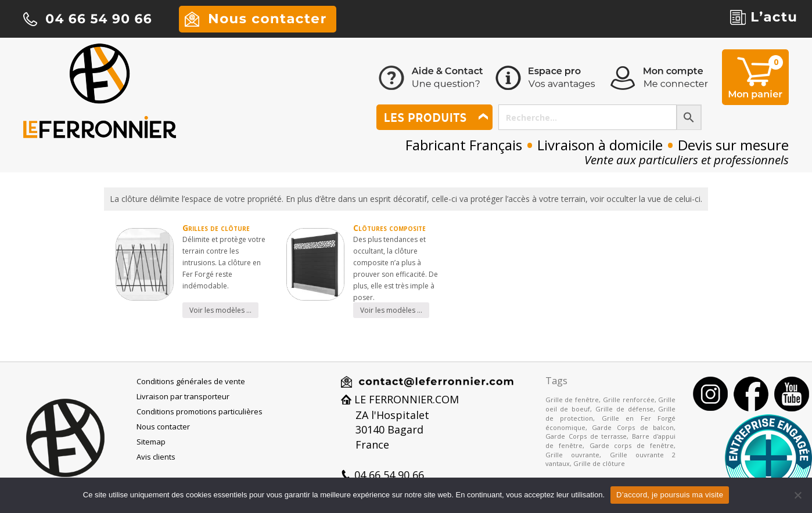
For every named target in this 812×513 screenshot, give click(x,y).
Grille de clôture (599, 463)
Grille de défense (624, 409)
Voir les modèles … (220, 310)
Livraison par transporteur (183, 396)
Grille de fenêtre (572, 400)
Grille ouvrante (572, 455)
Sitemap (151, 442)
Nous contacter (163, 427)
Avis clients (156, 457)
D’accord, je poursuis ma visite (670, 495)
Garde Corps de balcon (633, 427)
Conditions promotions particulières (200, 411)
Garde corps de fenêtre (632, 445)
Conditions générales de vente (191, 381)
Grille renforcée (629, 400)
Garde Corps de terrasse (586, 436)
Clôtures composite (389, 228)
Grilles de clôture (216, 228)
